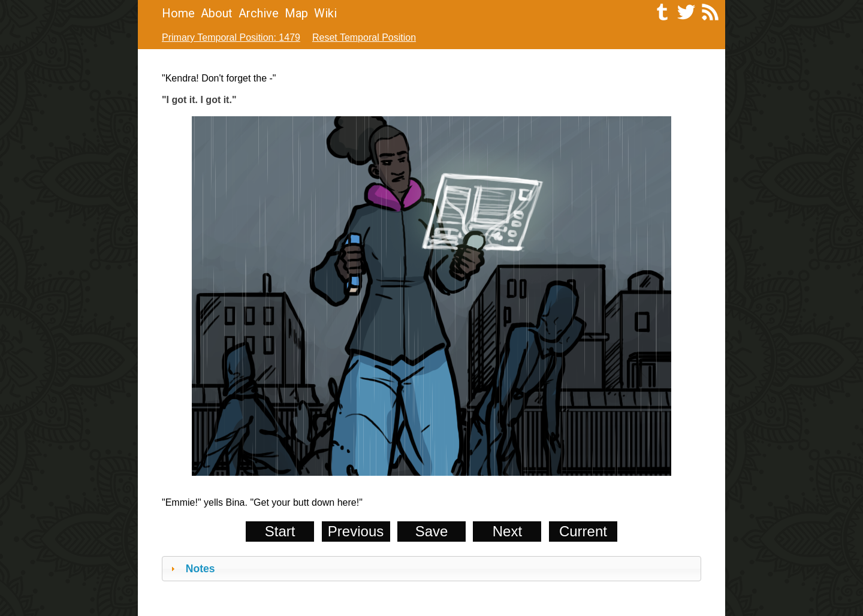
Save (432, 531)
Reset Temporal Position (364, 37)
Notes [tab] (191, 569)
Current (583, 531)
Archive (259, 13)
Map (296, 13)
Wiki (325, 13)
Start (280, 531)
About (217, 13)
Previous (356, 531)
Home (178, 13)
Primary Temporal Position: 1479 (231, 37)
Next (507, 531)
